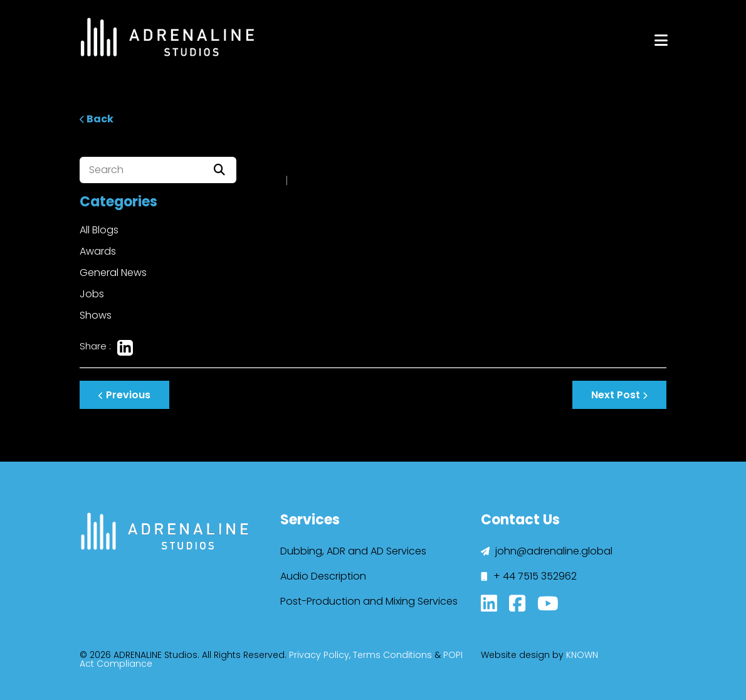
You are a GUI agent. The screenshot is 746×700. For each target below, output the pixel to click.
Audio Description (323, 576)
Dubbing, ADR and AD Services (353, 551)
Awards (98, 251)
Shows (96, 315)
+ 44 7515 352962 (529, 576)
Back (97, 119)
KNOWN (582, 655)
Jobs (92, 294)
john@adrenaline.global (547, 551)
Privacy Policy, (320, 655)
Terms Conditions (392, 655)
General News (113, 273)
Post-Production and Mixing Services (369, 601)
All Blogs (99, 230)
